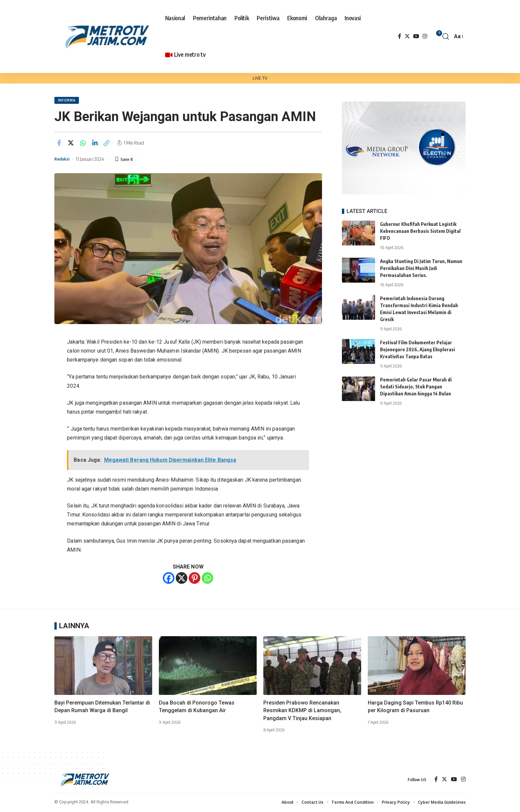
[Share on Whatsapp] (83, 144)
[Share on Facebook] (59, 144)
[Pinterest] (195, 579)
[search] (446, 36)
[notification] (436, 36)
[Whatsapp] (207, 579)
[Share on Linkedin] (95, 144)
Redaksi (63, 160)
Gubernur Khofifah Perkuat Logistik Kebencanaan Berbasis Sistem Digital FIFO (420, 226)
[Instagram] (425, 36)
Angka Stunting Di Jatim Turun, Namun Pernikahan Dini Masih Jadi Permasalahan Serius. (421, 264)
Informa (67, 101)
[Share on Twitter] (71, 144)
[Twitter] (407, 36)
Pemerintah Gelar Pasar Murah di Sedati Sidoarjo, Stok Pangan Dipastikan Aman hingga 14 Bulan (416, 382)
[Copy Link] (107, 144)
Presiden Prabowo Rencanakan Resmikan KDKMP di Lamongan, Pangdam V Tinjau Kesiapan (302, 711)
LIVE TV (260, 78)
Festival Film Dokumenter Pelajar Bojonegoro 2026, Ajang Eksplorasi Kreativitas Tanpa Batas (418, 345)
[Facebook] (400, 36)
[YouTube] (416, 36)
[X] (182, 579)
